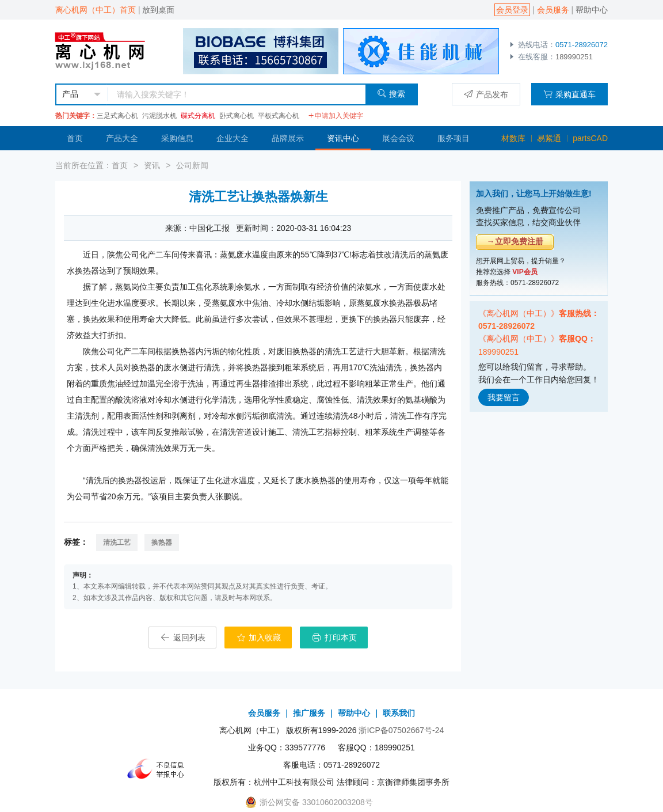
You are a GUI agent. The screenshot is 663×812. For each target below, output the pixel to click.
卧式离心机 (237, 116)
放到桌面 (158, 10)
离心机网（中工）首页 (96, 10)
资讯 (152, 165)
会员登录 (512, 10)
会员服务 (553, 10)
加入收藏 (258, 638)
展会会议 (398, 138)
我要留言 (504, 397)
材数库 (513, 138)
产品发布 (486, 94)
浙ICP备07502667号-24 (401, 730)
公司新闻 (192, 165)
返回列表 (182, 638)
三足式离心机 (117, 116)
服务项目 (454, 138)
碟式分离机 (198, 116)
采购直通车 (569, 94)
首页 (75, 138)
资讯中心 (343, 138)
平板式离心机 (279, 116)
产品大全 (122, 138)
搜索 (391, 94)
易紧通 (549, 138)
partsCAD (590, 138)
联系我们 (399, 713)
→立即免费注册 (515, 241)
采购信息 (177, 138)
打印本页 (334, 638)
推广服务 (309, 713)
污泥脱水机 (159, 116)
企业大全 (233, 138)
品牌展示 (288, 138)
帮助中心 (592, 10)
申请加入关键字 (336, 116)
